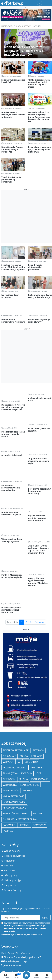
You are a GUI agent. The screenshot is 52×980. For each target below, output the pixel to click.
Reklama (8, 792)
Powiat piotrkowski (15, 694)
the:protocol (11, 811)
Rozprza (8, 757)
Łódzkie (37, 740)
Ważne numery (12, 777)
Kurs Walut (10, 796)
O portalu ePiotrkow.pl (14, 970)
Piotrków (38, 676)
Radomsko (9, 751)
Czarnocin (9, 705)
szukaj (45, 946)
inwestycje (36, 694)
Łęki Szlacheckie (30, 711)
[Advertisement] (26, 216)
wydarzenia (10, 711)
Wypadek (8, 688)
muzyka (23, 705)
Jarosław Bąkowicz (14, 728)
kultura (28, 717)
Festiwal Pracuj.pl (13, 816)
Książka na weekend (15, 734)
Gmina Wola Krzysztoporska (20, 745)
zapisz (45, 844)
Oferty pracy (10, 801)
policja (24, 682)
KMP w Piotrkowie (13, 722)
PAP (19, 688)
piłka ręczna (10, 699)
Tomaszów (39, 751)
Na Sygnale (9, 682)
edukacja (37, 682)
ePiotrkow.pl (7, 26)
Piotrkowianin (40, 705)
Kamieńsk (27, 699)
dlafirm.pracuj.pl (13, 806)
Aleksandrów (11, 717)
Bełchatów (31, 688)
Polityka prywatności (15, 782)
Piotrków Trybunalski (16, 676)
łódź (38, 699)
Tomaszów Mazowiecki (16, 740)
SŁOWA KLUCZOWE (23, 26)
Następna (39, 548)
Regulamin (10, 787)
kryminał (24, 751)
